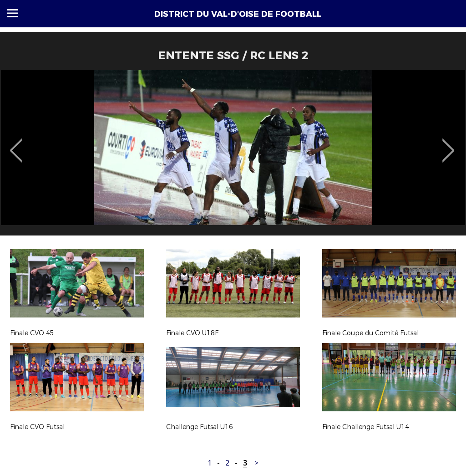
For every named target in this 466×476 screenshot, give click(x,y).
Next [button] (448, 144)
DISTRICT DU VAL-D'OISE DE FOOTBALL (238, 14)
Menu (13, 13)
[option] (233, 156)
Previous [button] (16, 144)
